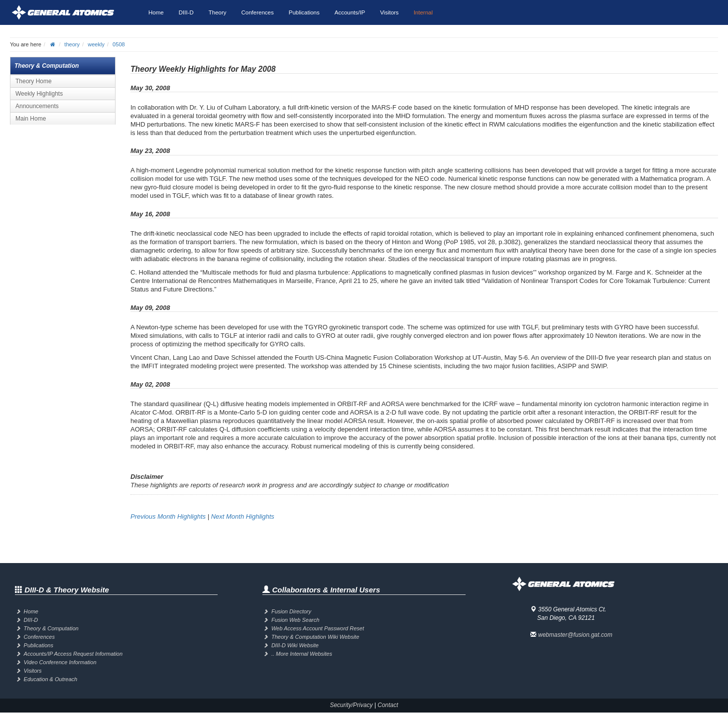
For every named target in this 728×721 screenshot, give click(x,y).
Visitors (389, 12)
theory (72, 44)
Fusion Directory (291, 611)
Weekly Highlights (39, 94)
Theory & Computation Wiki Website (315, 637)
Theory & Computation (51, 628)
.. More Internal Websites (302, 654)
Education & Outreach (51, 679)
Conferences (258, 12)
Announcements (37, 106)
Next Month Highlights (243, 516)
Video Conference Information (60, 662)
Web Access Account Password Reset (318, 628)
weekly (96, 44)
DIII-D (186, 12)
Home (156, 12)
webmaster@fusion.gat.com (575, 635)
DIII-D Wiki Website (295, 645)
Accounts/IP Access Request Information (73, 654)
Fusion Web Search (295, 620)
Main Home (31, 119)
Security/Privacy (351, 705)
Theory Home (34, 81)
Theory (218, 12)
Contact (388, 705)
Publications (304, 12)
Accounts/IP (350, 12)
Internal (423, 12)
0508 (119, 44)
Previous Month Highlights (168, 516)
